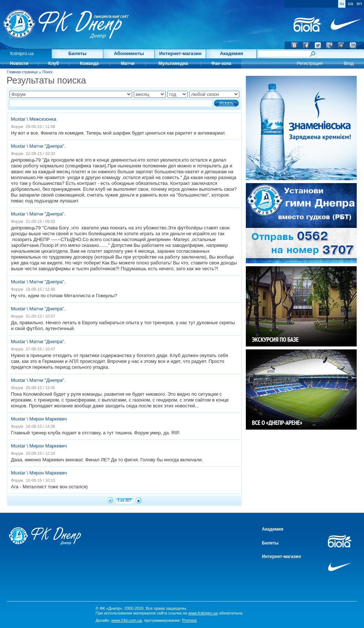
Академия (232, 53)
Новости (19, 63)
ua (351, 3)
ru (342, 3)
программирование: (171, 620)
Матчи (127, 63)
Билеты (78, 53)
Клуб (54, 63)
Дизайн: (119, 620)
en (359, 3)
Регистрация (310, 63)
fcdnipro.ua (22, 53)
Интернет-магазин (180, 53)
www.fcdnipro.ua (203, 613)
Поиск (47, 72)
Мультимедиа (173, 63)
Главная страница (22, 72)
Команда (89, 63)
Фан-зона (221, 63)
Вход (348, 63)
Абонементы (129, 53)
